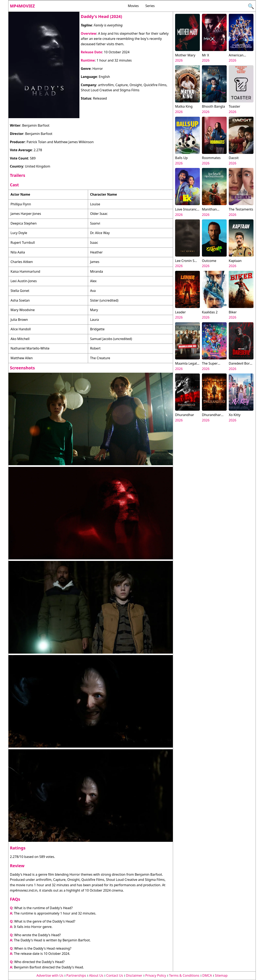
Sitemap (221, 975)
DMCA (207, 975)
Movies (133, 6)
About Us (96, 975)
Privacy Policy (156, 975)
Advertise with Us (50, 975)
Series (150, 6)
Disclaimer (134, 975)
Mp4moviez (22, 6)
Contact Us (115, 975)
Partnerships (76, 975)
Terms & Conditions (184, 975)
